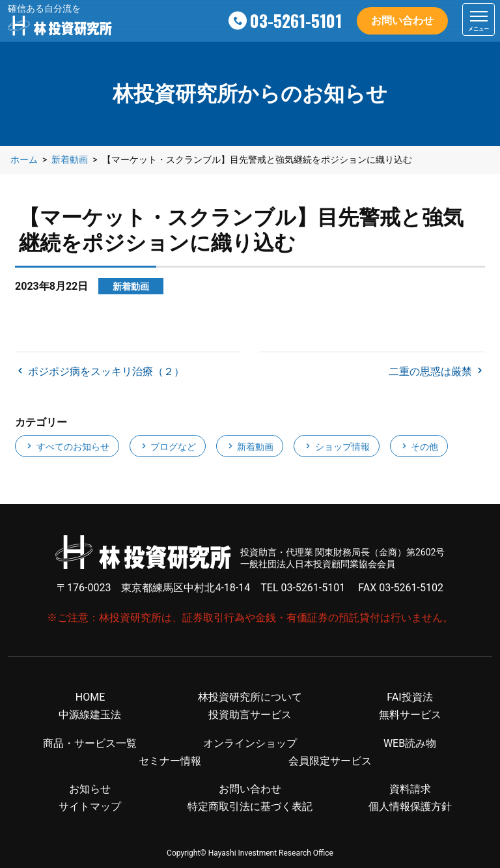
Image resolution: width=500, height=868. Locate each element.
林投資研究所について (250, 697)
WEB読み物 (410, 743)
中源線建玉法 (90, 715)
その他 (419, 447)
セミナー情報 (170, 761)
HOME (90, 697)
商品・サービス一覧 (90, 743)
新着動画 (250, 447)
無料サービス (410, 715)
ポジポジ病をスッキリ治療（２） (105, 371)
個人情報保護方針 (410, 806)
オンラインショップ (250, 743)
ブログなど (168, 447)
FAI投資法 (410, 697)
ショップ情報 (336, 447)
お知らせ (90, 789)
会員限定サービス (330, 761)
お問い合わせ (402, 21)
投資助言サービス (250, 715)
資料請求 (410, 789)
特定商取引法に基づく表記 (250, 806)
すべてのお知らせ (67, 447)
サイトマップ (90, 806)
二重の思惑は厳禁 (432, 371)
